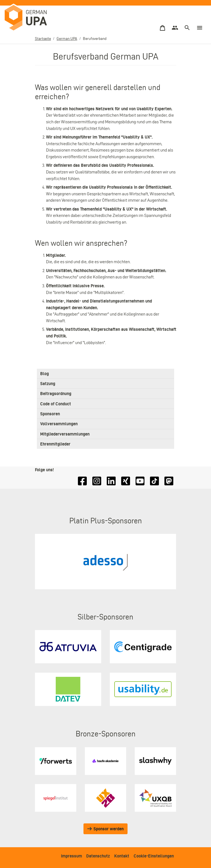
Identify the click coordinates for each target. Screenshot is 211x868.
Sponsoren (50, 414)
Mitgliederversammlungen (65, 434)
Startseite (43, 39)
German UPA (67, 39)
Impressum (72, 856)
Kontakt (122, 856)
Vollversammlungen (59, 424)
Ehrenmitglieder (55, 444)
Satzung (48, 384)
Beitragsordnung (56, 394)
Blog (45, 374)
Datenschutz (98, 856)
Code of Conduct (56, 404)
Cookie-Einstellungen (154, 856)
